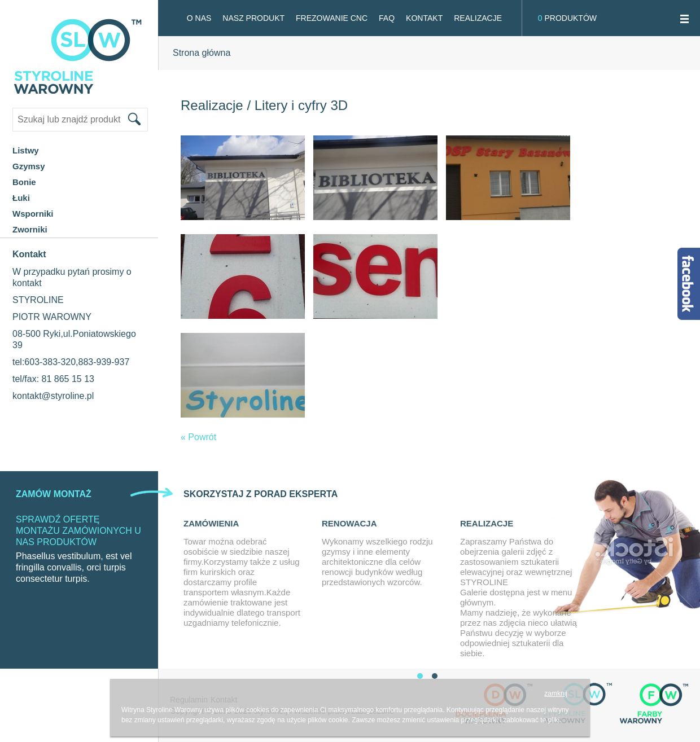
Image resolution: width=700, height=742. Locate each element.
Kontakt (424, 18)
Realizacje (478, 18)
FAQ (387, 18)
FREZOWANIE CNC (332, 18)
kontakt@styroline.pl (53, 396)
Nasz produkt (253, 18)
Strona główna (202, 53)
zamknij (556, 693)
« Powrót (198, 437)
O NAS (199, 18)
